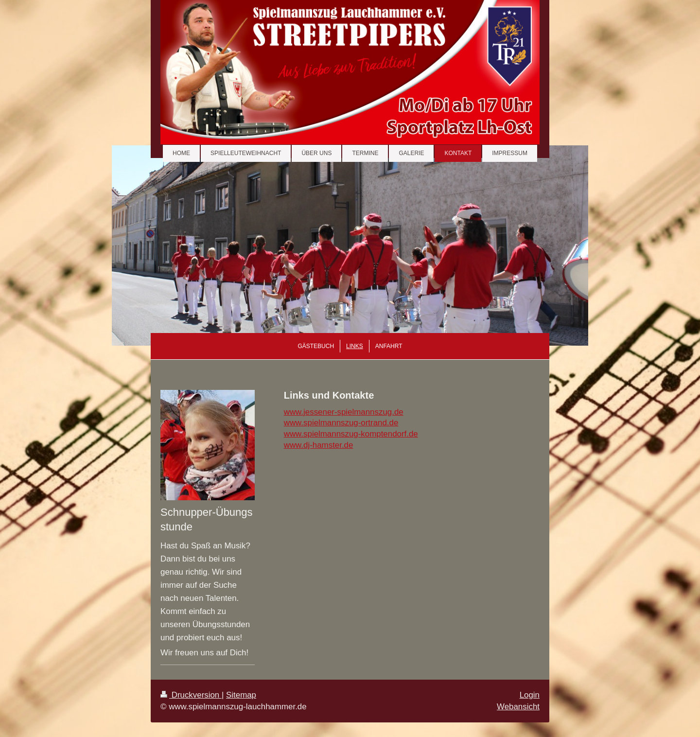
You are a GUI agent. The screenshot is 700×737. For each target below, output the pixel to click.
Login (530, 695)
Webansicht (518, 707)
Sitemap (241, 695)
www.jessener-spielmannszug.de (344, 412)
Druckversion (191, 695)
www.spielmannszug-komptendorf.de (351, 434)
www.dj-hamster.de (319, 445)
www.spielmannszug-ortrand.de (341, 423)
